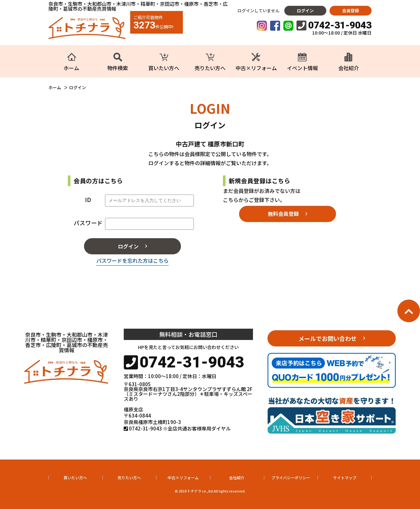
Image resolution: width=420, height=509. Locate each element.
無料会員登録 (283, 214)
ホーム (55, 88)
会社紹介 (237, 477)
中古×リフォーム (183, 477)
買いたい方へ (75, 477)
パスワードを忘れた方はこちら (132, 260)
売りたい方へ (129, 477)
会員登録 (351, 11)
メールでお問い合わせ (328, 338)
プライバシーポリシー (291, 477)
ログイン (305, 11)
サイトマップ (345, 477)
